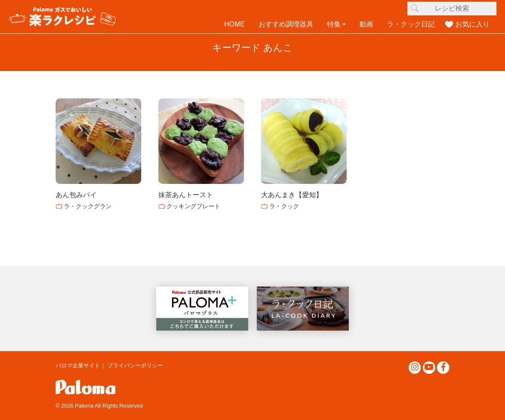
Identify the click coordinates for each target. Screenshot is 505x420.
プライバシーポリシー (135, 365)
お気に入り (472, 24)
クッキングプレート (193, 206)
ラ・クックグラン (88, 206)
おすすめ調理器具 (286, 24)
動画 (366, 24)
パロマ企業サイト (78, 365)
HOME (235, 24)
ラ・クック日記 (411, 24)
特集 (334, 24)
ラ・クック (284, 206)
